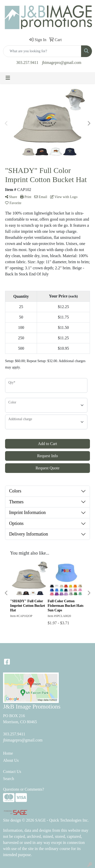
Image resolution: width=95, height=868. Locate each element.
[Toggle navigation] (8, 78)
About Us (11, 760)
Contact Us (12, 772)
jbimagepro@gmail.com (62, 63)
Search (9, 779)
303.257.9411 (27, 63)
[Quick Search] (42, 51)
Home (8, 753)
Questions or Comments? (24, 789)
